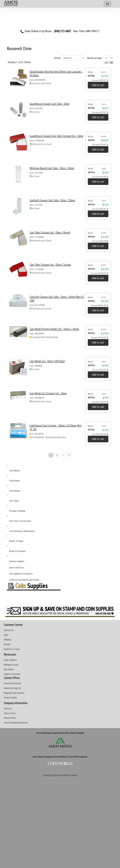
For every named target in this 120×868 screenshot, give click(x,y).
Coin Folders (15, 481)
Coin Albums (15, 470)
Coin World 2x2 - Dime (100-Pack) (47, 361)
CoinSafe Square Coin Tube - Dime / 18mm (52, 200)
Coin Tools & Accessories (20, 521)
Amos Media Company (68, 775)
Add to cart (98, 85)
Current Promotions (13, 683)
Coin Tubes (14, 501)
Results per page (94, 58)
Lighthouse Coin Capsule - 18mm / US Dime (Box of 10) (56, 427)
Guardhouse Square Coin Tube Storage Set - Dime (56, 136)
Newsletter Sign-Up (12, 688)
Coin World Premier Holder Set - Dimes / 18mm (54, 329)
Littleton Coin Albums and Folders (24, 580)
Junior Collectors (17, 567)
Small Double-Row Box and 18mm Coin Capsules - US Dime (56, 73)
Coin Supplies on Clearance (21, 574)
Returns (7, 644)
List (111, 62)
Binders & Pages (16, 541)
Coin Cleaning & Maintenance (22, 531)
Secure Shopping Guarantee (16, 722)
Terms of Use (10, 713)
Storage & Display (17, 511)
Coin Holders (15, 491)
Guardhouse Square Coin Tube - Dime (50, 104)
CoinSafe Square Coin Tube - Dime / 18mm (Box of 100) (57, 299)
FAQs (6, 635)
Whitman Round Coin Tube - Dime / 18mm (52, 168)
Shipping (8, 639)
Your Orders (9, 669)
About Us (8, 708)
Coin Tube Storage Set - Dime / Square (50, 265)
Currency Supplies (17, 561)
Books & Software (17, 551)
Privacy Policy (10, 718)
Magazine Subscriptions (14, 693)
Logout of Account (12, 674)
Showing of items (19, 62)
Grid (106, 62)
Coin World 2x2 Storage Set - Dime (48, 393)
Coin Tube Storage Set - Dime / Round (50, 232)
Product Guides (10, 697)
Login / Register (10, 660)
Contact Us (9, 630)
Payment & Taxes (12, 649)
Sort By (57, 58)
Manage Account (11, 665)
